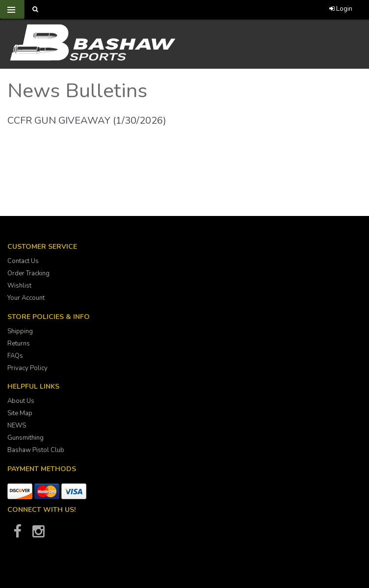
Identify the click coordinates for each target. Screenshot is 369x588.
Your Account (26, 298)
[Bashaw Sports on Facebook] (17, 535)
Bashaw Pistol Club (36, 450)
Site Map (20, 413)
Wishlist (19, 286)
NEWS (17, 426)
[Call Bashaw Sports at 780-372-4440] (190, 10)
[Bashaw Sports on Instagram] (38, 535)
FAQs (15, 356)
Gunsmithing (26, 438)
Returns (19, 344)
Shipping (20, 331)
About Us (21, 401)
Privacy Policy (27, 368)
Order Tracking (28, 273)
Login (341, 9)
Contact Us (23, 261)
